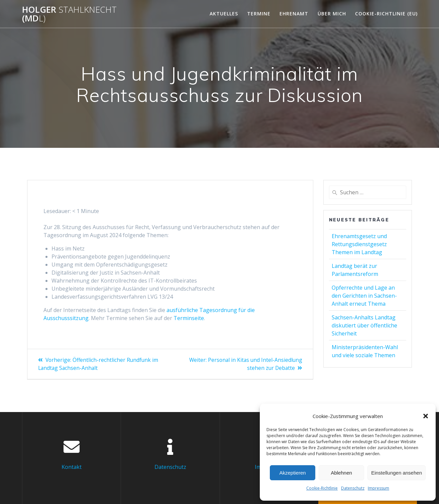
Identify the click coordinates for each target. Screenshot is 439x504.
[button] (426, 416)
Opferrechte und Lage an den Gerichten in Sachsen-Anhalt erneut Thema (364, 296)
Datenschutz (353, 488)
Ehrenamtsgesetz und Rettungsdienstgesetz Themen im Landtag (359, 244)
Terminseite (189, 318)
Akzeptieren (292, 473)
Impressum (378, 488)
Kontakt (72, 467)
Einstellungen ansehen (397, 473)
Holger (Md (69, 14)
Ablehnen (341, 473)
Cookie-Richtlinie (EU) (386, 14)
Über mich (332, 14)
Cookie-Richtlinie (322, 488)
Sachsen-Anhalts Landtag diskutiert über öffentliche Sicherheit (364, 325)
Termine (259, 14)
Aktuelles (224, 14)
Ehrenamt (294, 14)
